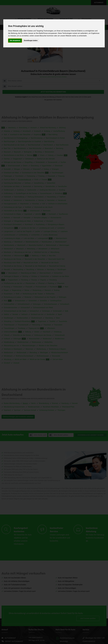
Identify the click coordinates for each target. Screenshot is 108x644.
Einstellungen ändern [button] (31, 41)
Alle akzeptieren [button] (15, 41)
